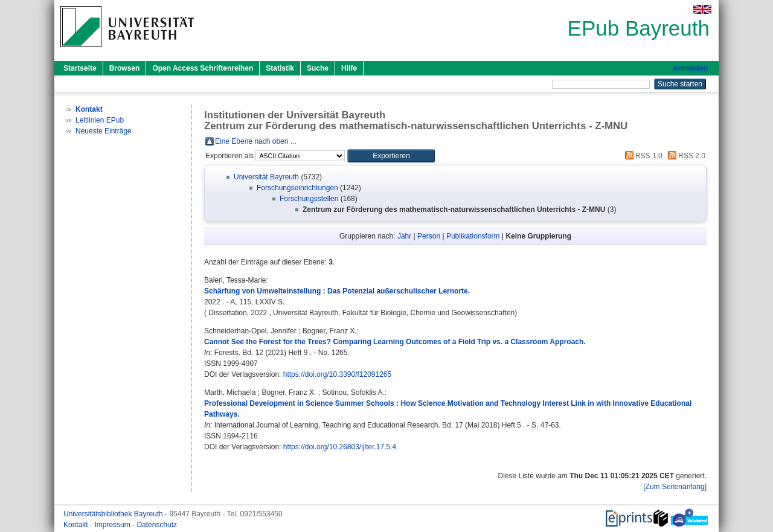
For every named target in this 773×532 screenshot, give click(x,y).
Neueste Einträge (104, 131)
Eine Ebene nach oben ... (256, 141)
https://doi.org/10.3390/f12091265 (337, 374)
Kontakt (77, 525)
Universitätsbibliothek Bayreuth (114, 514)
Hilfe (349, 68)
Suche (318, 68)
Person (429, 236)
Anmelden (690, 68)
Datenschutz (157, 525)
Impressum (113, 525)
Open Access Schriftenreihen (203, 68)
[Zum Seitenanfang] (675, 487)
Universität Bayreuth (266, 177)
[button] (391, 156)
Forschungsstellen (309, 199)
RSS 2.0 (685, 156)
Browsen (125, 68)
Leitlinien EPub (100, 120)
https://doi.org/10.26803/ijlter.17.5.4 (340, 447)
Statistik (280, 68)
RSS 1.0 (642, 156)
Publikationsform (473, 236)
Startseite (80, 68)
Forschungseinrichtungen (297, 188)
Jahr (404, 236)
